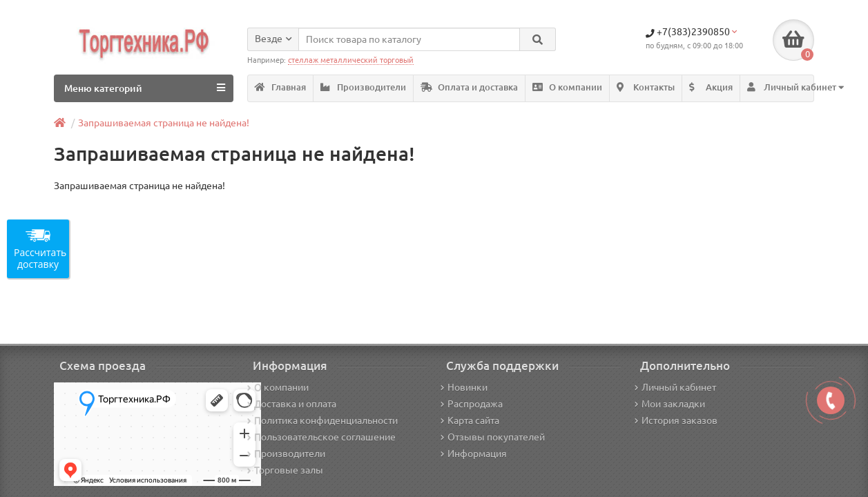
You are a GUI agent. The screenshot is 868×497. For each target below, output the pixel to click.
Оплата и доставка (469, 87)
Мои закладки (670, 404)
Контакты (646, 87)
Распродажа (472, 404)
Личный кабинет (675, 387)
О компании (567, 87)
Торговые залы (285, 470)
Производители (363, 87)
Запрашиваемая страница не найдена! (164, 123)
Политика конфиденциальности (322, 420)
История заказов (676, 420)
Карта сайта (470, 420)
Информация (474, 454)
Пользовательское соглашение (321, 437)
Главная (280, 87)
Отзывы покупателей (493, 437)
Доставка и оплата (292, 404)
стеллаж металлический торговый (351, 60)
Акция (711, 87)
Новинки (464, 387)
